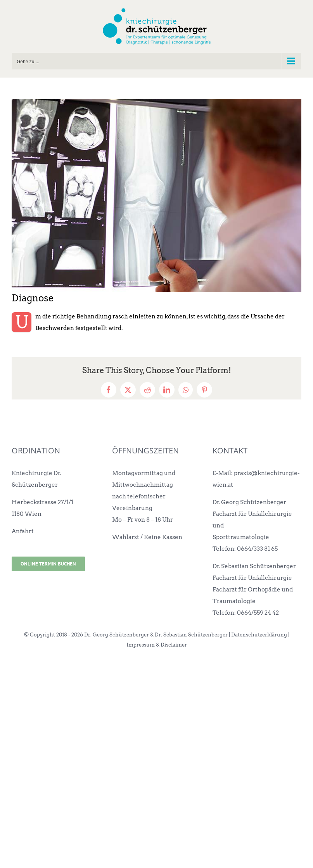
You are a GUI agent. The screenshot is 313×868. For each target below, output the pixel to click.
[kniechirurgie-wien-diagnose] (156, 195)
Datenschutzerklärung (259, 635)
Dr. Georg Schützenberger (249, 502)
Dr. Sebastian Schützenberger (254, 566)
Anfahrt (23, 531)
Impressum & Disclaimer (157, 645)
